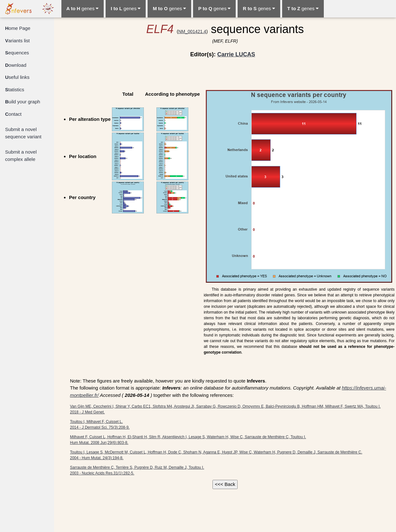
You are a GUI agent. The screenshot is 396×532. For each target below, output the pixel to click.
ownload (16, 65)
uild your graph (23, 102)
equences (17, 53)
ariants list (17, 41)
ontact (13, 114)
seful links (17, 77)
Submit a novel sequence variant (23, 133)
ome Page (18, 28)
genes (83, 8)
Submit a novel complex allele (21, 155)
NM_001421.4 (192, 31)
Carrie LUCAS (236, 54)
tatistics (15, 90)
